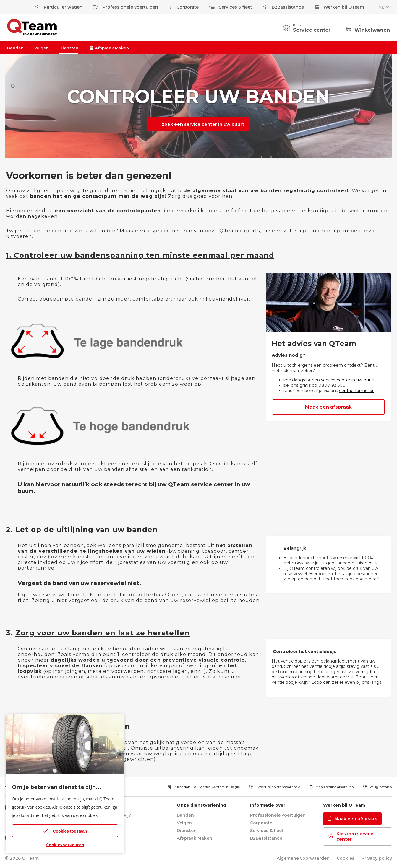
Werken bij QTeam (339, 7)
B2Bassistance (283, 7)
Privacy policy (377, 858)
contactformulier (356, 391)
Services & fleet (231, 7)
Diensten (69, 48)
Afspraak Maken (109, 48)
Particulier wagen (59, 7)
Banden (15, 48)
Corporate (184, 7)
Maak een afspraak (328, 407)
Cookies (346, 858)
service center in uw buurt (348, 380)
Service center (312, 30)
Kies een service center (351, 836)
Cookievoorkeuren (65, 845)
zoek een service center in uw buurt (202, 124)
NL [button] (384, 7)
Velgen (42, 48)
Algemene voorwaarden (303, 858)
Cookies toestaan (65, 831)
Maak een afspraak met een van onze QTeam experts (190, 231)
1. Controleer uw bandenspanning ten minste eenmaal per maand (140, 255)
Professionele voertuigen (126, 7)
